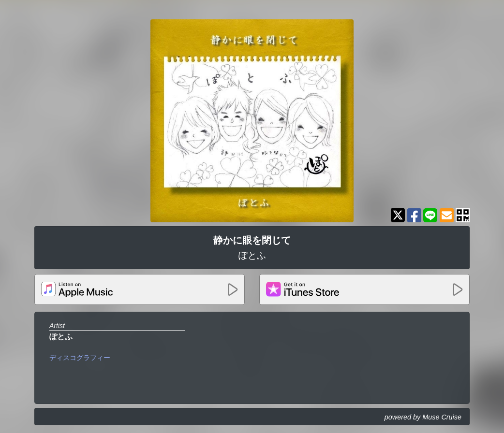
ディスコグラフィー (80, 358)
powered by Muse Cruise (423, 417)
